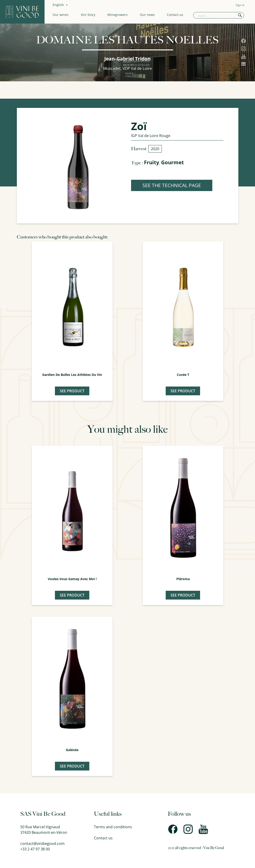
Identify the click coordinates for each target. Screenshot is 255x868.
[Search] (219, 15)
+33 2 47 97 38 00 (35, 849)
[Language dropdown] (61, 5)
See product (72, 391)
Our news (147, 15)
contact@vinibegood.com (42, 844)
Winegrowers (117, 15)
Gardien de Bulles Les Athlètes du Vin (72, 375)
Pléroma (183, 579)
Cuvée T (183, 375)
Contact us (175, 15)
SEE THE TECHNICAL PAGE (172, 185)
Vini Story (88, 15)
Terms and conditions (113, 827)
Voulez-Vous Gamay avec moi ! (72, 579)
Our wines (61, 15)
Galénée (72, 750)
